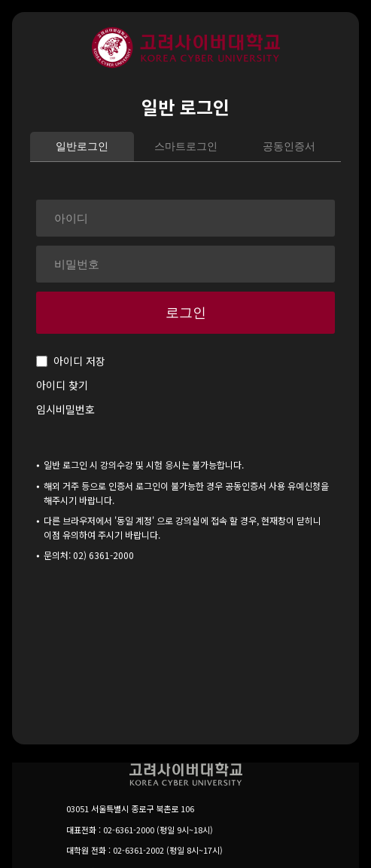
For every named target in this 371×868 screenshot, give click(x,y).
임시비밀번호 (65, 409)
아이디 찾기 (62, 385)
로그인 (186, 313)
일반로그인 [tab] (82, 146)
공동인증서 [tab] (289, 146)
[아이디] (185, 218)
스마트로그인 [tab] (186, 146)
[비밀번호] (185, 264)
